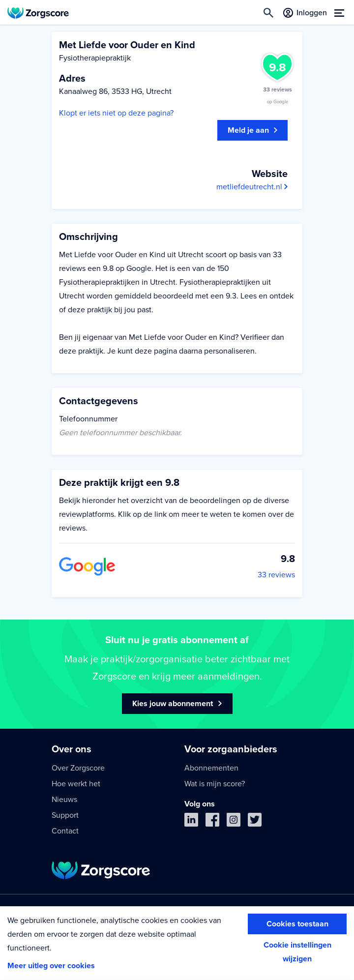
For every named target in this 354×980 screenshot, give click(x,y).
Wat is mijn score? (215, 784)
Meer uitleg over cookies (51, 966)
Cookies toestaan (297, 924)
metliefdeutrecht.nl (252, 187)
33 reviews (276, 575)
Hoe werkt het (76, 784)
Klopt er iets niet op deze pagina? (116, 113)
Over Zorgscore (78, 768)
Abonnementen (211, 768)
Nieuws (64, 800)
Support (65, 815)
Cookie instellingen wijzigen (297, 952)
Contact (65, 831)
